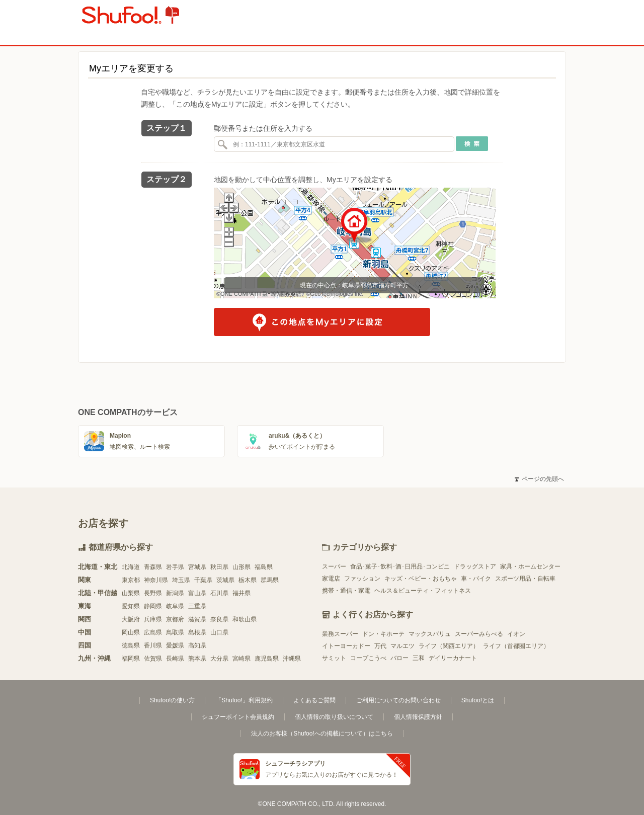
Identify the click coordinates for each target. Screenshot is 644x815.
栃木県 (248, 580)
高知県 (197, 645)
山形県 (242, 567)
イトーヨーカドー (346, 646)
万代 (380, 646)
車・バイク (476, 579)
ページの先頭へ (539, 479)
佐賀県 (153, 659)
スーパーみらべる (479, 634)
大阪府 (131, 619)
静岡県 (153, 606)
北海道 (131, 567)
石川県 (219, 593)
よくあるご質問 (314, 700)
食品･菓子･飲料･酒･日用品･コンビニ (400, 566)
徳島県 (131, 645)
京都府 (175, 619)
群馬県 (270, 580)
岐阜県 (175, 606)
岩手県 (175, 567)
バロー (399, 658)
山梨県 (131, 593)
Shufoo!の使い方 (172, 700)
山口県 (219, 632)
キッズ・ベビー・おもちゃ (421, 579)
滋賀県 (197, 619)
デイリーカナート (453, 658)
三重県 (197, 606)
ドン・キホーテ (383, 634)
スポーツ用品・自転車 (525, 579)
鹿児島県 (267, 659)
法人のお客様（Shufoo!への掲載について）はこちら (322, 733)
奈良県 (219, 619)
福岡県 (131, 659)
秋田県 (219, 567)
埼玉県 (181, 580)
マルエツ (403, 646)
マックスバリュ (430, 634)
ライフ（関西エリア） (449, 646)
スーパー (334, 566)
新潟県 (175, 593)
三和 (419, 658)
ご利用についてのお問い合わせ (398, 700)
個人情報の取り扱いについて (334, 717)
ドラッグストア (475, 566)
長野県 (153, 593)
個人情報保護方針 (418, 717)
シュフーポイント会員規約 (238, 717)
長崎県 (175, 659)
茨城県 (225, 580)
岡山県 (131, 632)
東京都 (131, 580)
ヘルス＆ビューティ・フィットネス (423, 591)
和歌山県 (245, 619)
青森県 (153, 567)
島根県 (197, 632)
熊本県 (197, 659)
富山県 (197, 593)
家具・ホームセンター (530, 566)
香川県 (153, 645)
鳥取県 (175, 632)
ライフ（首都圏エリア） (516, 646)
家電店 (331, 579)
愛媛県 (175, 645)
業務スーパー (340, 634)
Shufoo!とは (478, 700)
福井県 (242, 593)
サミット (334, 658)
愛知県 (131, 606)
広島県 (153, 632)
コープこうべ (368, 658)
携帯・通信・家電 (346, 591)
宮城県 (197, 567)
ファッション (362, 579)
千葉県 (203, 580)
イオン (516, 634)
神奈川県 (156, 580)
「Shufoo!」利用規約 (244, 700)
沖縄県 (292, 659)
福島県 (264, 567)
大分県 (219, 659)
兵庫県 (153, 619)
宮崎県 (242, 659)
